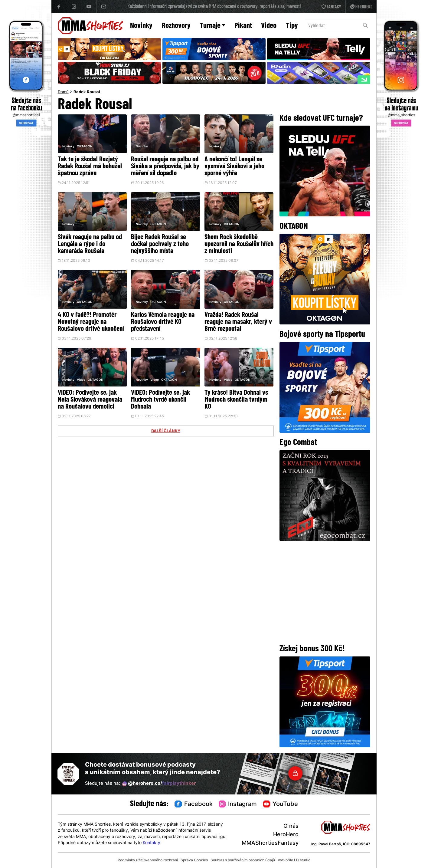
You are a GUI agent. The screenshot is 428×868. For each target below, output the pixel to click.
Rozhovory (176, 26)
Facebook (194, 804)
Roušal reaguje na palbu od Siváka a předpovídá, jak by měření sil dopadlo (165, 167)
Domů (63, 92)
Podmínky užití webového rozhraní (148, 860)
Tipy (292, 26)
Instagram (238, 804)
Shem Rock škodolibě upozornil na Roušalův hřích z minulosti (239, 244)
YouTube (280, 804)
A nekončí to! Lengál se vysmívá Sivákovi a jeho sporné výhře (234, 167)
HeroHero (286, 835)
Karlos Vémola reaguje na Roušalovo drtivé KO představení (163, 322)
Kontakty (152, 843)
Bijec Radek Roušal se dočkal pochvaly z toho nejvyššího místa (160, 244)
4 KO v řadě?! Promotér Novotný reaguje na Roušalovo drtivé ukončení (91, 322)
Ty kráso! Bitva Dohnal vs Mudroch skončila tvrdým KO (236, 400)
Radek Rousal (87, 92)
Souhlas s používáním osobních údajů (243, 860)
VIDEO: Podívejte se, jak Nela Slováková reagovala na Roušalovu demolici (90, 400)
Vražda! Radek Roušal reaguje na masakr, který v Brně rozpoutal (238, 322)
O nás (291, 826)
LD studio (302, 860)
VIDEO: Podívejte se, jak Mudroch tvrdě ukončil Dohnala (160, 400)
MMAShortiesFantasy (270, 843)
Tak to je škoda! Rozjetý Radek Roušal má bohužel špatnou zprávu (90, 167)
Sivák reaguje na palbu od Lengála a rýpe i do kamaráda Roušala (90, 244)
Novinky (141, 26)
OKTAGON (85, 147)
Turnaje (212, 26)
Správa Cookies (194, 860)
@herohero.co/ (159, 784)
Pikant (243, 26)
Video (269, 26)
